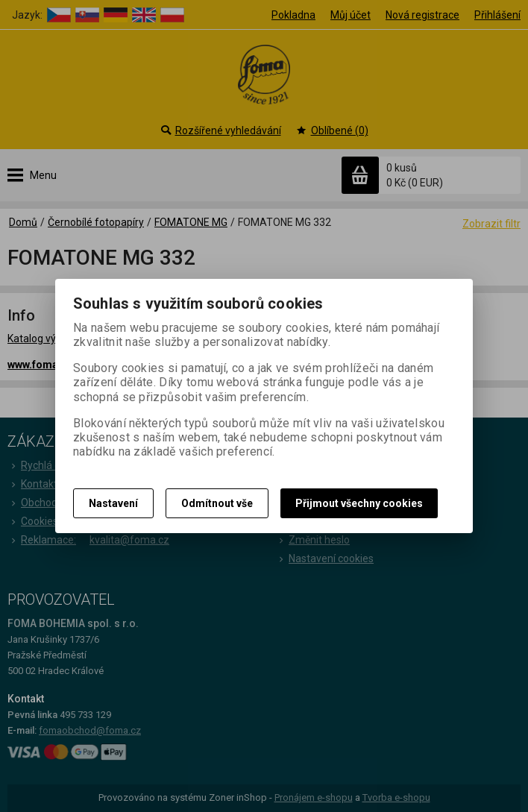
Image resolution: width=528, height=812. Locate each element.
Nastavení (113, 503)
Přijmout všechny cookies (359, 503)
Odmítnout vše (217, 503)
